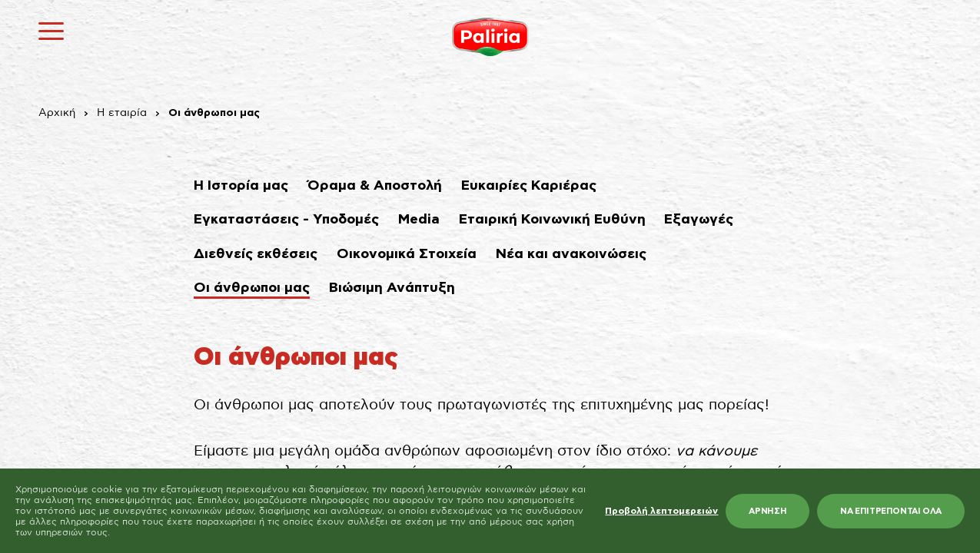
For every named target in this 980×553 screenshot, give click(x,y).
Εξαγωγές (699, 220)
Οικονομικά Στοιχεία (407, 254)
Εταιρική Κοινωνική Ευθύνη (552, 220)
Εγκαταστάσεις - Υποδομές (286, 220)
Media (419, 220)
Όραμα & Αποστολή (375, 186)
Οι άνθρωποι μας (252, 288)
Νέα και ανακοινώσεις (571, 254)
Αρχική (57, 113)
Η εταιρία (122, 113)
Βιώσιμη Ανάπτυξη (392, 288)
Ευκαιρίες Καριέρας (529, 186)
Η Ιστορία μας (241, 186)
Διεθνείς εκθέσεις (256, 254)
